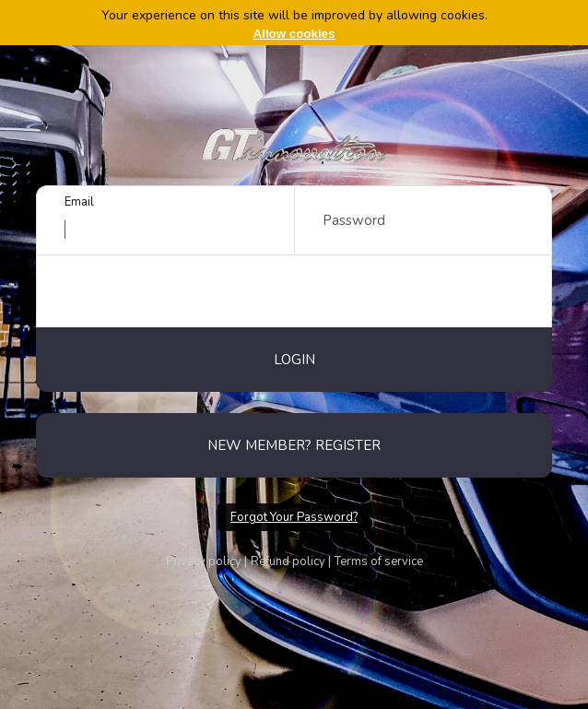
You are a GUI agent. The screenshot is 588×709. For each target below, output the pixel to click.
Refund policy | (291, 561)
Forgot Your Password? (294, 517)
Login (294, 360)
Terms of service (379, 561)
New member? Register (294, 445)
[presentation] (294, 291)
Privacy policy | (206, 561)
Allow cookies (294, 34)
